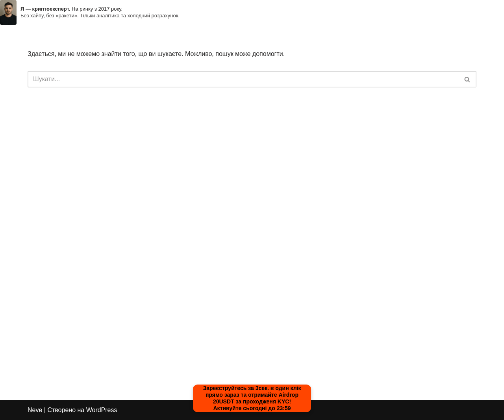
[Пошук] (243, 79)
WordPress (102, 410)
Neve (35, 410)
